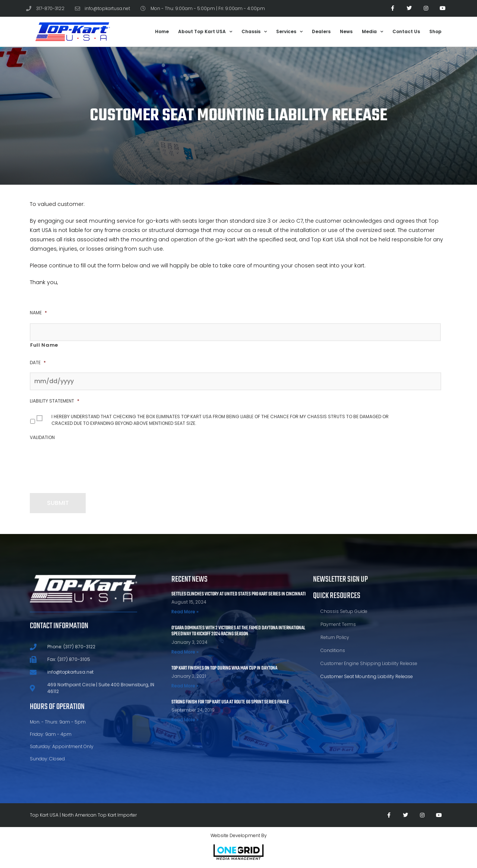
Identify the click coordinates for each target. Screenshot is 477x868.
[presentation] (86, 462)
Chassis (254, 32)
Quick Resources (337, 596)
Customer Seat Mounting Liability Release (367, 676)
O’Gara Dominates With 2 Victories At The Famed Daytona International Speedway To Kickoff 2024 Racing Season (238, 631)
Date (38, 363)
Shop (435, 31)
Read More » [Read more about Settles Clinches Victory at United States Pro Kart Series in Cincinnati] (185, 612)
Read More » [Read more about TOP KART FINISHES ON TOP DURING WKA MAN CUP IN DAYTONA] (185, 686)
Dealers (321, 31)
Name (38, 313)
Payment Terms (338, 624)
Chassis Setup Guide (344, 611)
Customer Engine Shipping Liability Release (369, 663)
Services (289, 32)
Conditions (333, 650)
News (346, 31)
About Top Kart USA (205, 32)
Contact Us (406, 31)
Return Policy (335, 637)
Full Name (44, 345)
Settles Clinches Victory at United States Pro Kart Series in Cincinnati (238, 594)
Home (162, 31)
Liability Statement (55, 401)
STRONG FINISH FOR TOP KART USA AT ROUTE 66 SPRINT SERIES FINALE (230, 702)
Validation (42, 438)
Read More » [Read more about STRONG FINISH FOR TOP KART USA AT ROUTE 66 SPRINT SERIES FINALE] (185, 720)
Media (372, 32)
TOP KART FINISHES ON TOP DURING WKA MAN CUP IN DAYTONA (224, 668)
